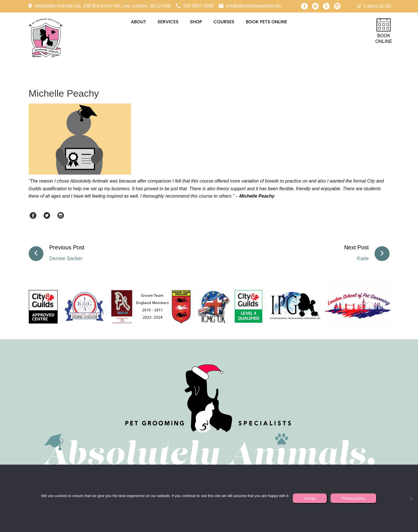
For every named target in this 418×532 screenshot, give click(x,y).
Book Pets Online (267, 22)
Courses (224, 22)
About (138, 22)
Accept (310, 498)
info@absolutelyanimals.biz (253, 6)
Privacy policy (353, 498)
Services (168, 22)
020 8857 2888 (198, 6)
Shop (196, 22)
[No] (411, 498)
